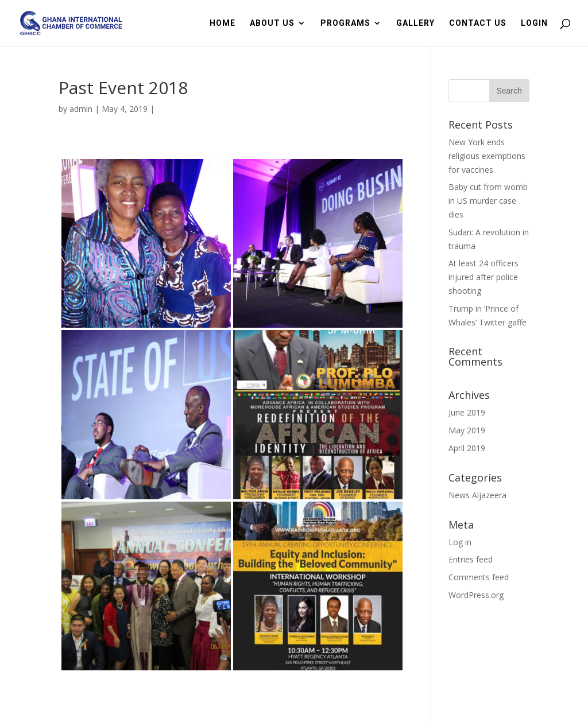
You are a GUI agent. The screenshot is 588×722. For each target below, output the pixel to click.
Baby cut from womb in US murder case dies (488, 201)
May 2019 (467, 430)
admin (81, 109)
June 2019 (467, 412)
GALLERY (415, 23)
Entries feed (471, 559)
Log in (460, 542)
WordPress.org (476, 595)
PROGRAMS (345, 23)
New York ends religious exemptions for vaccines (487, 156)
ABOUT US (272, 23)
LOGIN (534, 23)
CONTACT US (478, 23)
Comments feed (479, 577)
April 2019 (467, 448)
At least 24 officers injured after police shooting (483, 277)
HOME (223, 23)
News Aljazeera (477, 495)
